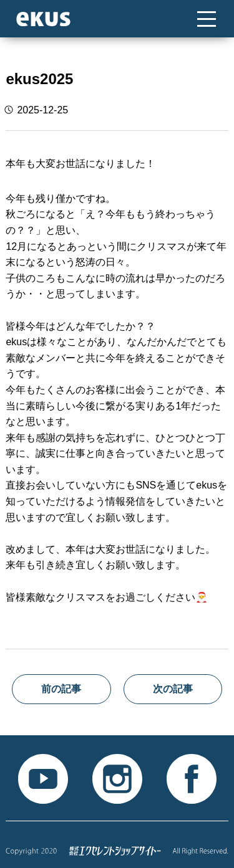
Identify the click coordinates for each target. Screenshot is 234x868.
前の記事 (61, 689)
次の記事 (173, 689)
